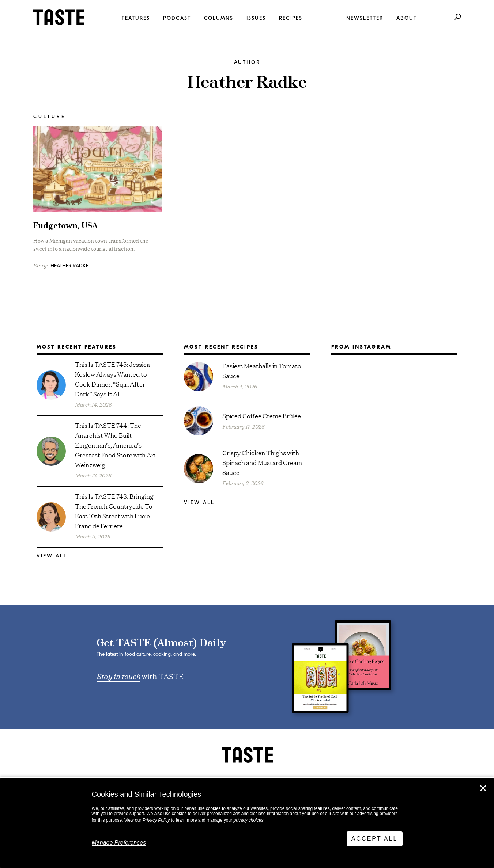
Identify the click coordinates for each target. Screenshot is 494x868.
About (407, 18)
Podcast (177, 18)
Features (136, 18)
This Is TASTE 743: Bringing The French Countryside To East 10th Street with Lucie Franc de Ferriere (114, 511)
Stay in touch (118, 676)
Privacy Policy (156, 820)
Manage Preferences (119, 843)
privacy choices (248, 820)
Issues (256, 18)
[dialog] (247, 823)
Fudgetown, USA (65, 226)
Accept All (375, 839)
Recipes (291, 18)
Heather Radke (69, 266)
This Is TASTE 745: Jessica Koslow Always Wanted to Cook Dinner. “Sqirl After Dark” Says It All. (112, 379)
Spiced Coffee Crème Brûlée (262, 416)
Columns (219, 18)
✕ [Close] (483, 788)
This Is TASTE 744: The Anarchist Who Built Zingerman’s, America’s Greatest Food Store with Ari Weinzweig (115, 445)
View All (52, 556)
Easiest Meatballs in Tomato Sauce (262, 370)
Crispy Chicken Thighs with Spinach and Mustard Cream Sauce (262, 462)
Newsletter (365, 18)
